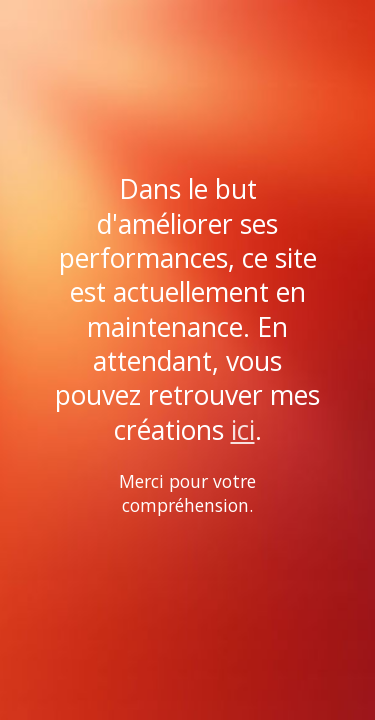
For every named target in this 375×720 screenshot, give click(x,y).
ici (243, 430)
